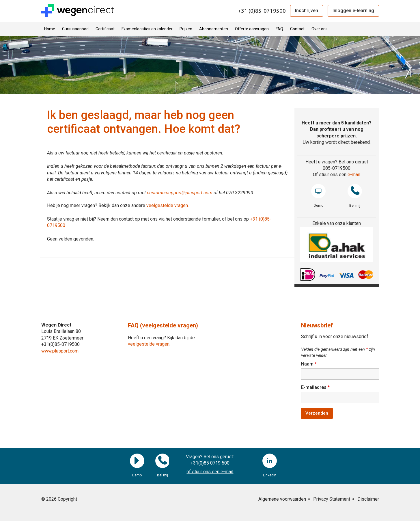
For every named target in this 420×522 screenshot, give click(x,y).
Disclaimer (368, 500)
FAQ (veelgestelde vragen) (163, 325)
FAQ (279, 29)
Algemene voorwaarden (282, 500)
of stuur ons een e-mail (210, 473)
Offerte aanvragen (252, 29)
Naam (309, 364)
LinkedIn (270, 462)
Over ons (320, 29)
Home (50, 29)
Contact (297, 29)
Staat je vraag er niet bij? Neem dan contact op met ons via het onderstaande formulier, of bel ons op (149, 219)
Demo (318, 191)
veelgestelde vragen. (149, 344)
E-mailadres (315, 388)
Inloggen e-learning (353, 11)
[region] (337, 245)
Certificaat (105, 29)
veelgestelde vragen (167, 205)
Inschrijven (307, 11)
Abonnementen (214, 29)
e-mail (354, 175)
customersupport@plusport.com (180, 193)
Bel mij (355, 191)
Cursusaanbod (75, 29)
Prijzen (186, 29)
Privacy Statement (332, 500)
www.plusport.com (60, 351)
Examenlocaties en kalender (147, 29)
